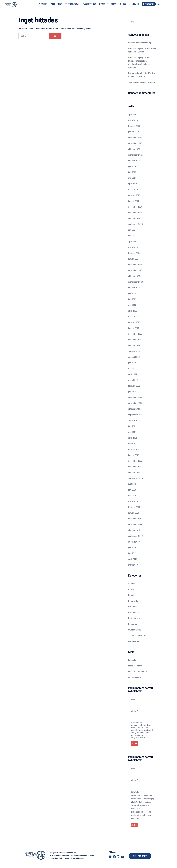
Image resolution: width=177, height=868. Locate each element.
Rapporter (133, 624)
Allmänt (132, 589)
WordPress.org (135, 677)
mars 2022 (133, 380)
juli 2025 (132, 166)
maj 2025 (132, 178)
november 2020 (135, 467)
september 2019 (135, 536)
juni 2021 (132, 426)
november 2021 (135, 403)
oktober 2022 (134, 345)
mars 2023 (133, 317)
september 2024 (135, 224)
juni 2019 (132, 553)
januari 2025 (134, 201)
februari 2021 (134, 449)
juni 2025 (132, 172)
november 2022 (135, 340)
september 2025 (135, 155)
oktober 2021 (134, 409)
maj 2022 (132, 369)
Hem (38, 14)
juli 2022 (132, 363)
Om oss (123, 4)
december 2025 (135, 138)
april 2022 (133, 374)
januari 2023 (134, 328)
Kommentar (133, 601)
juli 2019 (132, 548)
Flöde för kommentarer (138, 672)
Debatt (131, 595)
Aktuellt (43, 4)
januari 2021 (134, 455)
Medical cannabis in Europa (140, 43)
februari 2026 (134, 126)
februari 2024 (134, 253)
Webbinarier (56, 4)
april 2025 (133, 184)
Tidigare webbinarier (137, 636)
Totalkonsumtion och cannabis (142, 82)
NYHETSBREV (140, 856)
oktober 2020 (134, 472)
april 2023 (133, 311)
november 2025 (135, 143)
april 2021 (133, 438)
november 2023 (135, 270)
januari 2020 (134, 513)
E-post (134, 711)
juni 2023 (132, 299)
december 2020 (135, 461)
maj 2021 (132, 432)
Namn (133, 699)
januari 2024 (134, 259)
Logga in (132, 660)
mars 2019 (133, 565)
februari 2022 (134, 386)
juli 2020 (132, 484)
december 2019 (135, 519)
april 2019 (133, 559)
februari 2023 (134, 322)
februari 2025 (134, 195)
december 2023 (135, 265)
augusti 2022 (134, 357)
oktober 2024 (134, 218)
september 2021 (135, 415)
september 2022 (135, 351)
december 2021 (135, 397)
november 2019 (135, 524)
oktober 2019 (134, 530)
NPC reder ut (134, 612)
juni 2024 (132, 230)
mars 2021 (133, 444)
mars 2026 (133, 120)
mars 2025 (133, 190)
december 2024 (135, 207)
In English (134, 4)
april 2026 (133, 115)
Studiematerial (72, 4)
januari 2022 (134, 392)
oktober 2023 (134, 276)
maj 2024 (132, 236)
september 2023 (135, 282)
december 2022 (135, 334)
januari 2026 (134, 132)
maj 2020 (132, 496)
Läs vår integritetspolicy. (138, 736)
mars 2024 (133, 247)
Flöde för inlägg (135, 666)
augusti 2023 (134, 288)
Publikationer (89, 4)
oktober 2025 (134, 149)
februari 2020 (134, 507)
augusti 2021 (134, 421)
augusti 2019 (134, 542)
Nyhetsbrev (149, 4)
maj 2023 (132, 305)
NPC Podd (103, 4)
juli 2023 (132, 294)
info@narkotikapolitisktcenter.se (63, 853)
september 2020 (135, 478)
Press (114, 4)
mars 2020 (133, 501)
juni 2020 (132, 490)
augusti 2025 (134, 161)
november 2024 (135, 213)
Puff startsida (134, 618)
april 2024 (133, 242)
